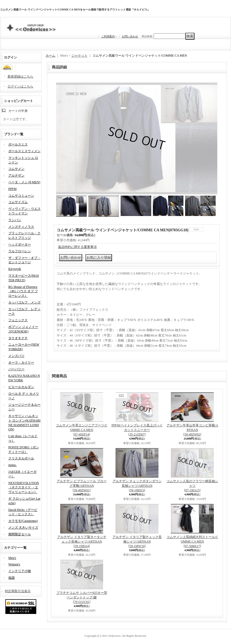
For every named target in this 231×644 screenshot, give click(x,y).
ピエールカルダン (21, 387)
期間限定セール (20, 534)
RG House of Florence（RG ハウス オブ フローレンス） (23, 291)
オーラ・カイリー (21, 363)
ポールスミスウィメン (24, 151)
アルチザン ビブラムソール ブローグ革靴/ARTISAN (82, 486)
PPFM (12, 189)
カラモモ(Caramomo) (23, 521)
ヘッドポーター (20, 244)
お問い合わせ (130, 36)
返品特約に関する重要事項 (77, 247)
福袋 (12, 578)
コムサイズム (18, 202)
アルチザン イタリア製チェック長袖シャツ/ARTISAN (137, 541)
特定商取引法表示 (18, 591)
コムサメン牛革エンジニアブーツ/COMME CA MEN (82, 430)
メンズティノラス (21, 227)
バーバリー (16, 369)
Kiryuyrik (15, 269)
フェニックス (18, 320)
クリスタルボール (21, 458)
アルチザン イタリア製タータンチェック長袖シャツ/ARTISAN (82, 541)
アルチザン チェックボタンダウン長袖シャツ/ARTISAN (137, 486)
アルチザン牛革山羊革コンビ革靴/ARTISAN (192, 430)
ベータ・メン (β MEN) (24, 182)
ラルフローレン (20, 251)
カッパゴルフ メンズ (24, 302)
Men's (12, 558)
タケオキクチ (18, 338)
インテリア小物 (20, 571)
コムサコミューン (21, 196)
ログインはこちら (20, 86)
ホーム (50, 56)
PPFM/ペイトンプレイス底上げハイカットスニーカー (137, 430)
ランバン (15, 220)
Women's (14, 564)
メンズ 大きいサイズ (23, 528)
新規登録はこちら (20, 76)
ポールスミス (18, 144)
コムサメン (16, 169)
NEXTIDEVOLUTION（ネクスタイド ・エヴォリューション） (24, 488)
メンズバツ (16, 356)
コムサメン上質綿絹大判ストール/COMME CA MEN (192, 541)
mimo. (12, 465)
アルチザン (16, 175)
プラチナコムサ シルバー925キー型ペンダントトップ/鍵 (82, 597)
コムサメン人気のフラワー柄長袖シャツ (192, 486)
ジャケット (80, 56)
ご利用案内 (108, 36)
